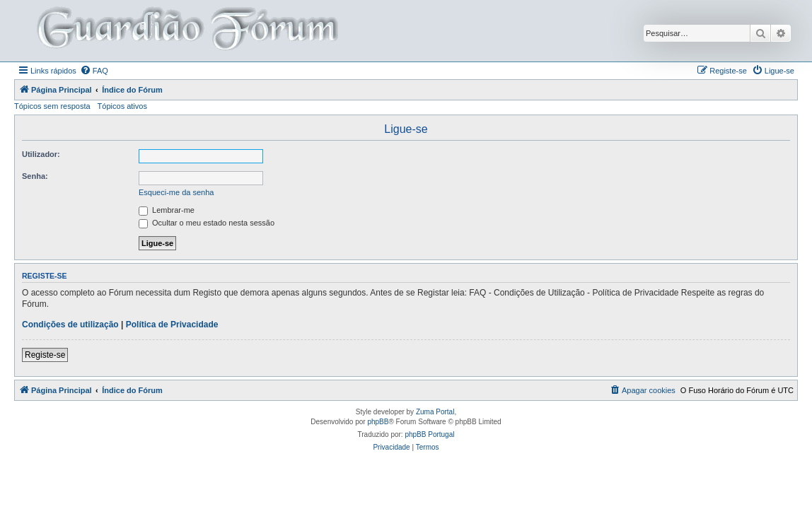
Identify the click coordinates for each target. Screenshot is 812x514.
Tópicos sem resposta (52, 106)
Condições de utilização (70, 325)
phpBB (378, 422)
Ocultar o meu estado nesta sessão (207, 223)
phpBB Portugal (429, 434)
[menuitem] (94, 71)
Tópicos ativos (122, 106)
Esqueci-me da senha (176, 192)
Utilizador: (41, 154)
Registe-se (45, 355)
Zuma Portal (435, 412)
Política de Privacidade (172, 325)
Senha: (35, 176)
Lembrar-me (167, 210)
